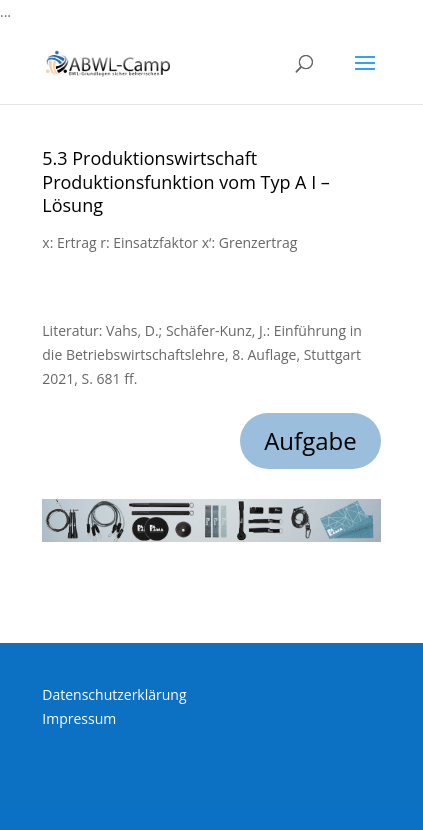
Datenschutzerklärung (114, 694)
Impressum (79, 718)
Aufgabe (310, 440)
